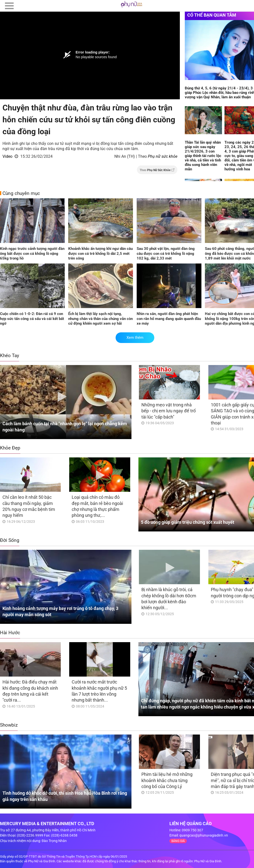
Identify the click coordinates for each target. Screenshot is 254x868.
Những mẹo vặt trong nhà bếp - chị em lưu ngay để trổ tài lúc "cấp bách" (169, 411)
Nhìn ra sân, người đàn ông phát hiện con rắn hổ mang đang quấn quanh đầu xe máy (169, 319)
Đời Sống (10, 540)
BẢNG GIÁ (178, 841)
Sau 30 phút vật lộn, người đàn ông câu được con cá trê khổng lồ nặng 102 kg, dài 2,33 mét (166, 253)
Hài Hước (10, 633)
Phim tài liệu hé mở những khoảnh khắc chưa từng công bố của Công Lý (167, 780)
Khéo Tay (10, 355)
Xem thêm (135, 338)
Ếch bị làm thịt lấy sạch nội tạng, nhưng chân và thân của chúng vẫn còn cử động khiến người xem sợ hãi (100, 319)
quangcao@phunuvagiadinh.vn (204, 835)
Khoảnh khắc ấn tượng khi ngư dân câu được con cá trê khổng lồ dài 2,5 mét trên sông (100, 253)
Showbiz (9, 725)
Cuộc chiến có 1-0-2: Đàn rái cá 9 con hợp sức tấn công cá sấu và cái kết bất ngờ (32, 319)
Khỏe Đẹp (10, 448)
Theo (157, 170)
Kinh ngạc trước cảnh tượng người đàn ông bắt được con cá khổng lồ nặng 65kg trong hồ (32, 253)
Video (7, 156)
